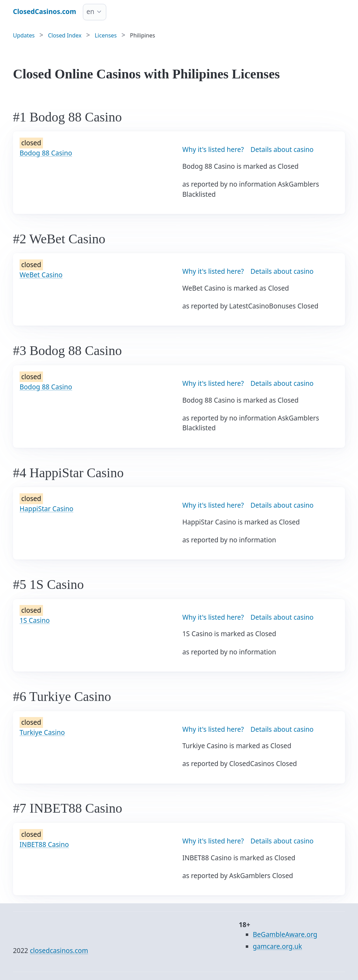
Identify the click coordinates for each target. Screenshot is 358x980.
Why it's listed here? (213, 150)
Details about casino (282, 150)
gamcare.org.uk (277, 946)
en (90, 12)
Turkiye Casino (42, 732)
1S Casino (35, 620)
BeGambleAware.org (285, 934)
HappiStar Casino (46, 509)
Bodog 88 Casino (46, 153)
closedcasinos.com (59, 951)
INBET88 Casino (44, 845)
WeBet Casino (41, 275)
